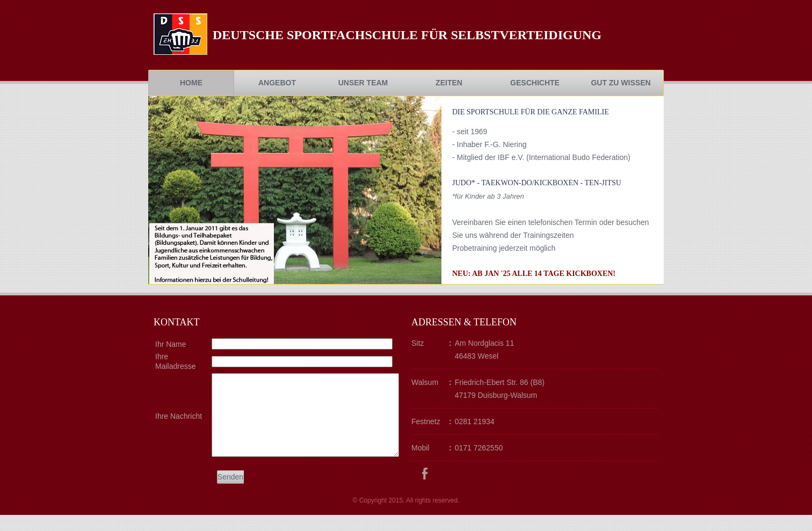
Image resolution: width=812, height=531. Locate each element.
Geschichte (535, 83)
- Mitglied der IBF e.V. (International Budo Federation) (541, 157)
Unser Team (363, 83)
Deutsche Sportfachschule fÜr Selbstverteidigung (407, 35)
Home (191, 83)
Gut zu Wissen (621, 83)
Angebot (277, 83)
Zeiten (449, 83)
